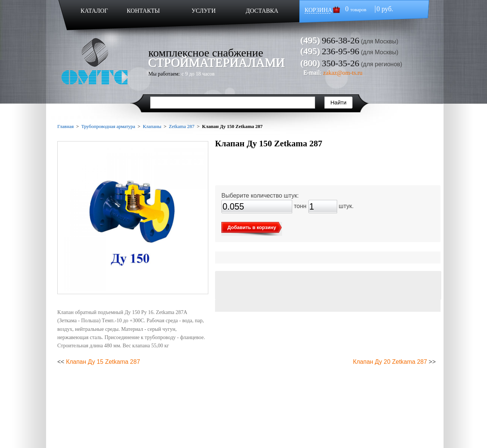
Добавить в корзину (252, 227)
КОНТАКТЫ (143, 11)
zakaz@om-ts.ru (343, 73)
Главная (66, 126)
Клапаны (152, 126)
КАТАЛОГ (94, 11)
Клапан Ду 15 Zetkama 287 (103, 362)
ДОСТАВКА (262, 11)
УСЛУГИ (204, 11)
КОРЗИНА (318, 10)
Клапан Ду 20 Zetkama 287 (390, 362)
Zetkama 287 (182, 126)
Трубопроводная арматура (108, 126)
